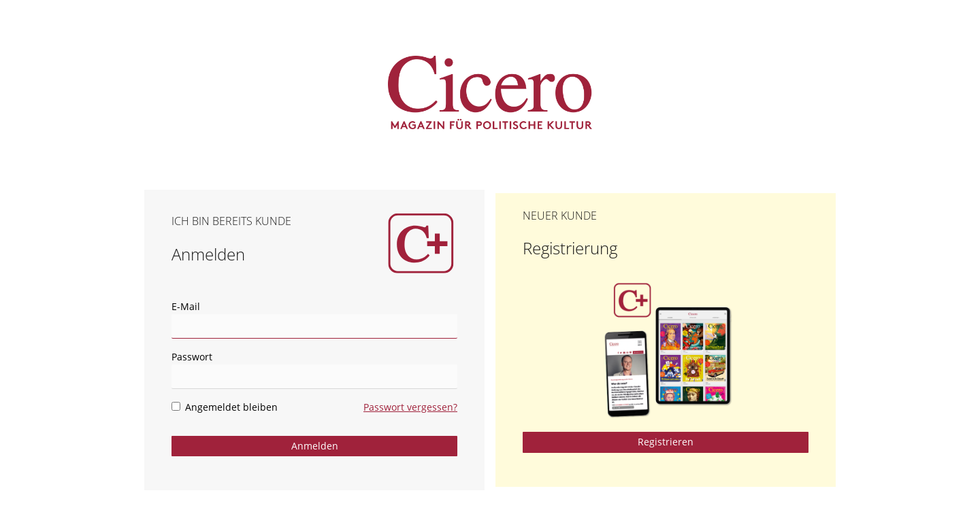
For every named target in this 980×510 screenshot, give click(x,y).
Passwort (192, 357)
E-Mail (186, 306)
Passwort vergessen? (410, 407)
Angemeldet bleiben (225, 407)
